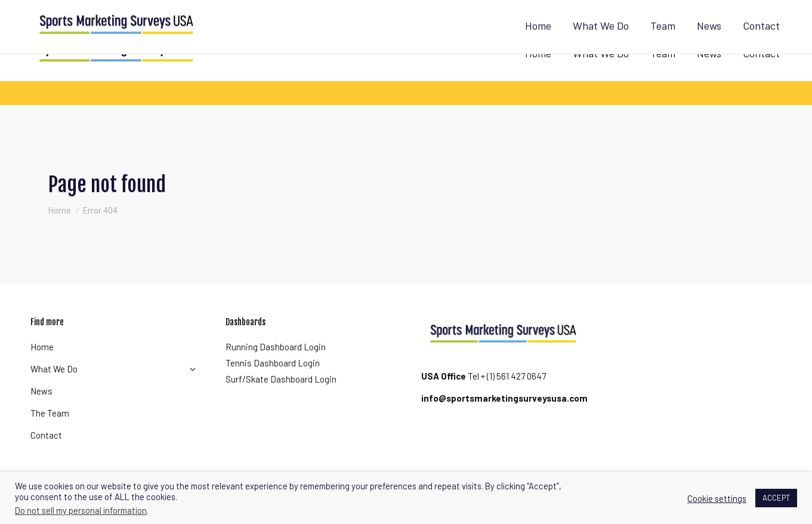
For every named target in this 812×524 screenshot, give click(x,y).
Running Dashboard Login (276, 347)
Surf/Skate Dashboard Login (281, 379)
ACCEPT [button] (776, 498)
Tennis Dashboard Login (273, 363)
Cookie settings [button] (717, 498)
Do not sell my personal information (81, 510)
